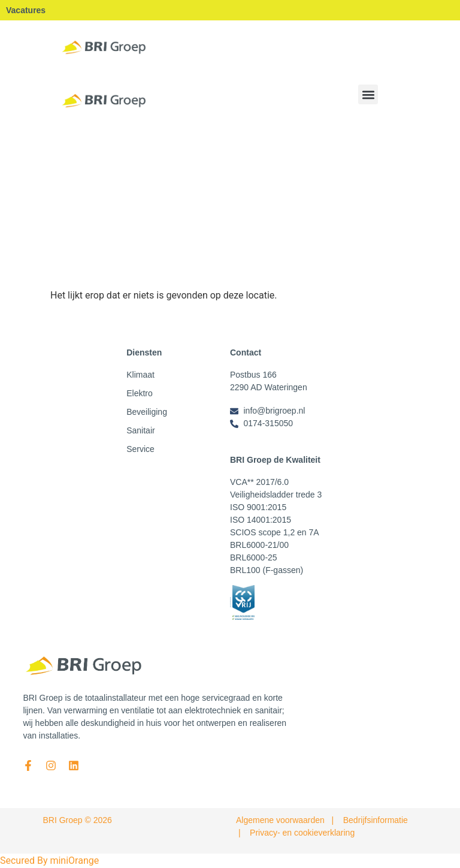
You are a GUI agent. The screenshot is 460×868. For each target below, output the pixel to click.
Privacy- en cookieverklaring (302, 833)
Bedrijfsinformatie (376, 820)
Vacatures (26, 10)
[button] (368, 94)
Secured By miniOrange (49, 861)
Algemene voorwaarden (280, 820)
